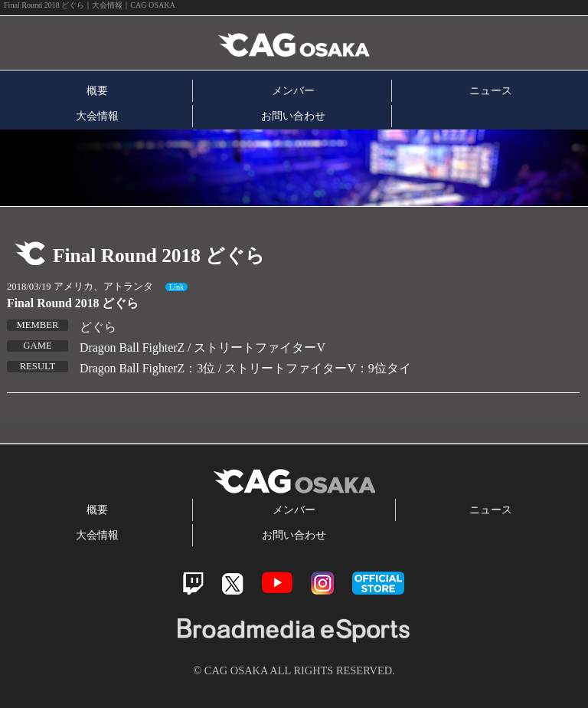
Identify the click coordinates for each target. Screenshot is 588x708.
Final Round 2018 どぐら (73, 303)
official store (378, 583)
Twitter (232, 583)
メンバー (293, 90)
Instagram (322, 583)
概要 (97, 90)
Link (176, 287)
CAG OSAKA (178, 43)
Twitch (193, 583)
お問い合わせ (293, 116)
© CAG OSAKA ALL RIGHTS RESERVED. (294, 670)
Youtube (277, 583)
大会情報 (97, 116)
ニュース (491, 90)
